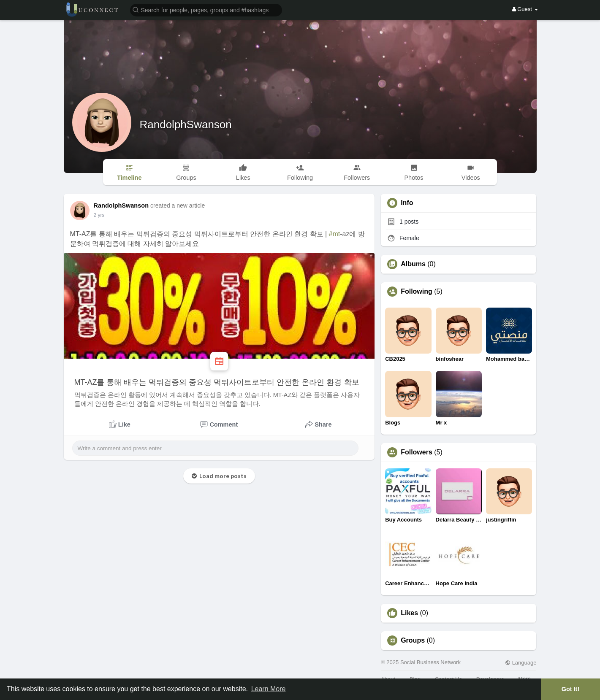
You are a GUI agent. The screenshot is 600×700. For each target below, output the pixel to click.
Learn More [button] (269, 689)
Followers (417, 452)
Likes (409, 613)
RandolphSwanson (186, 124)
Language (521, 663)
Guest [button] (525, 9)
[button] (206, 9)
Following (417, 292)
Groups (413, 641)
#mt (335, 234)
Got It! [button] (570, 689)
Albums (413, 264)
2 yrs (99, 215)
